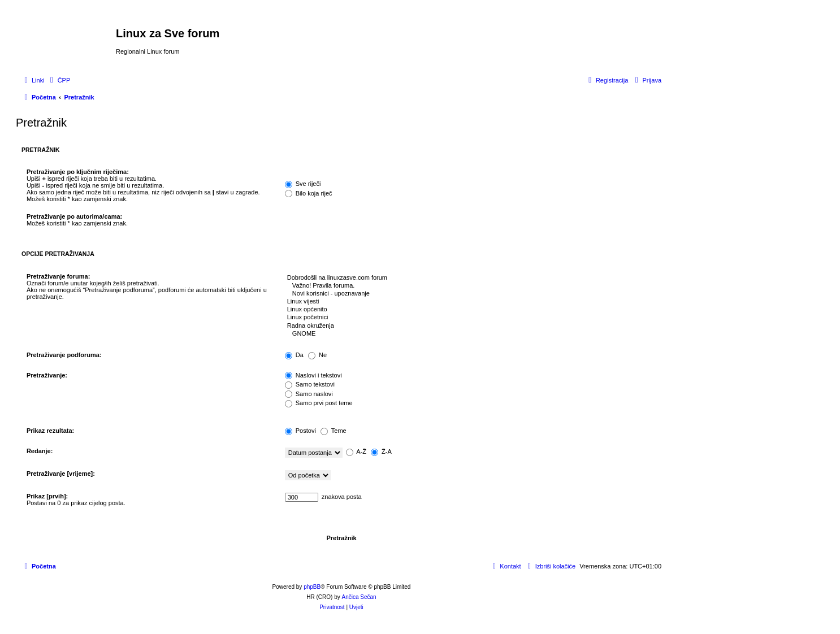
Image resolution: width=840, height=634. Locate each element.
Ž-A (381, 451)
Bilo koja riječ (309, 193)
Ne (317, 355)
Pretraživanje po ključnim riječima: (78, 172)
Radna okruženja (471, 326)
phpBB (312, 587)
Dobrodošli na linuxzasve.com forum (471, 278)
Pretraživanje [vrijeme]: (61, 474)
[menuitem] (59, 80)
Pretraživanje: (47, 375)
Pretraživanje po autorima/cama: (74, 216)
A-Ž (356, 451)
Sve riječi (303, 184)
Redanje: (40, 451)
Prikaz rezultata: (50, 431)
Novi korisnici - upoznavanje (471, 294)
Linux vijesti (471, 302)
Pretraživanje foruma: (58, 276)
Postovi (300, 431)
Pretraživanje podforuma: (64, 355)
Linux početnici (471, 318)
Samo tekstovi (310, 384)
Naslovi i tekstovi (313, 375)
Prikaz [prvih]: (47, 496)
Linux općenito (471, 310)
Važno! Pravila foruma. (471, 286)
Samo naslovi (309, 394)
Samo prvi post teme (319, 403)
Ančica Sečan (359, 597)
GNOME (471, 334)
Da (294, 355)
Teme (334, 431)
